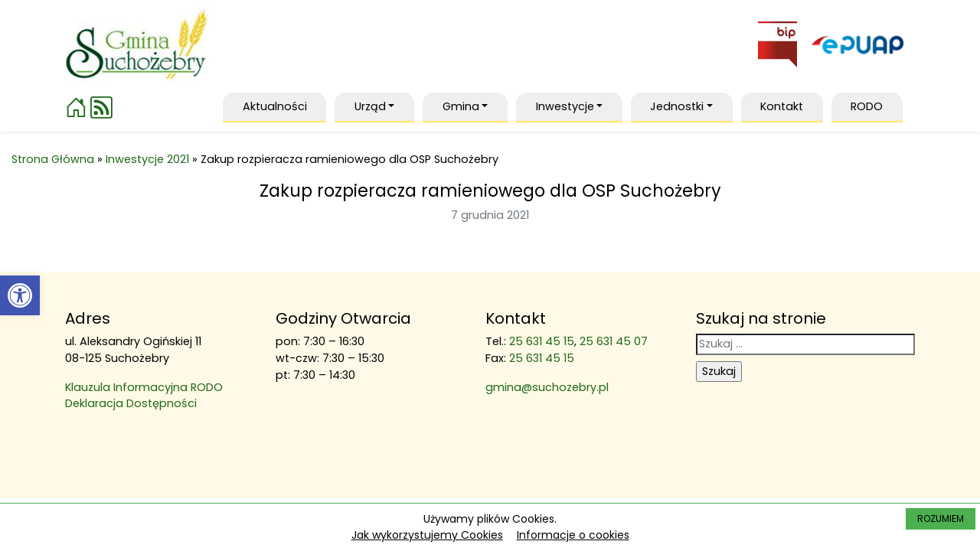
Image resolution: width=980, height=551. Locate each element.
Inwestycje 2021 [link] (147, 159)
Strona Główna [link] (53, 159)
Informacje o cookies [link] (573, 535)
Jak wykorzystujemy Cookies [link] (427, 535)
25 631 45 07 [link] (614, 341)
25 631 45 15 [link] (542, 341)
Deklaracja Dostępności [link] (131, 403)
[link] (20, 295)
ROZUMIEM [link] (941, 518)
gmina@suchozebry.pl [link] (547, 387)
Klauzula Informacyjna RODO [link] (144, 387)
